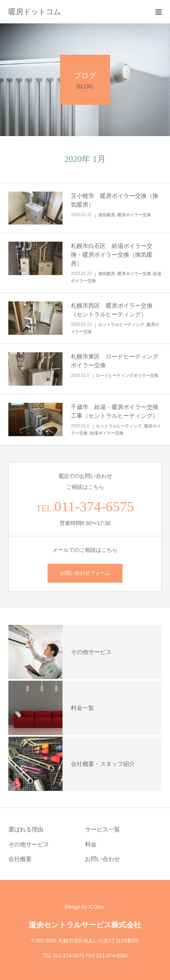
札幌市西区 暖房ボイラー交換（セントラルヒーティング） (112, 310)
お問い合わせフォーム (85, 573)
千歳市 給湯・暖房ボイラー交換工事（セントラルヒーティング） (115, 411)
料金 (91, 844)
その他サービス (29, 844)
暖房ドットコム (35, 12)
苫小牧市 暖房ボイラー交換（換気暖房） (115, 200)
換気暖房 (107, 215)
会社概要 (20, 859)
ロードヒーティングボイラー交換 (127, 375)
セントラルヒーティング (121, 325)
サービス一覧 (102, 829)
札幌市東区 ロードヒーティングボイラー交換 (115, 361)
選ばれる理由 (26, 829)
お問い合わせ (102, 859)
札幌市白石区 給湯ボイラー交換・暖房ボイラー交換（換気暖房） (112, 255)
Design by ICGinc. (85, 907)
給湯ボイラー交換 (107, 433)
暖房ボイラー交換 (134, 215)
